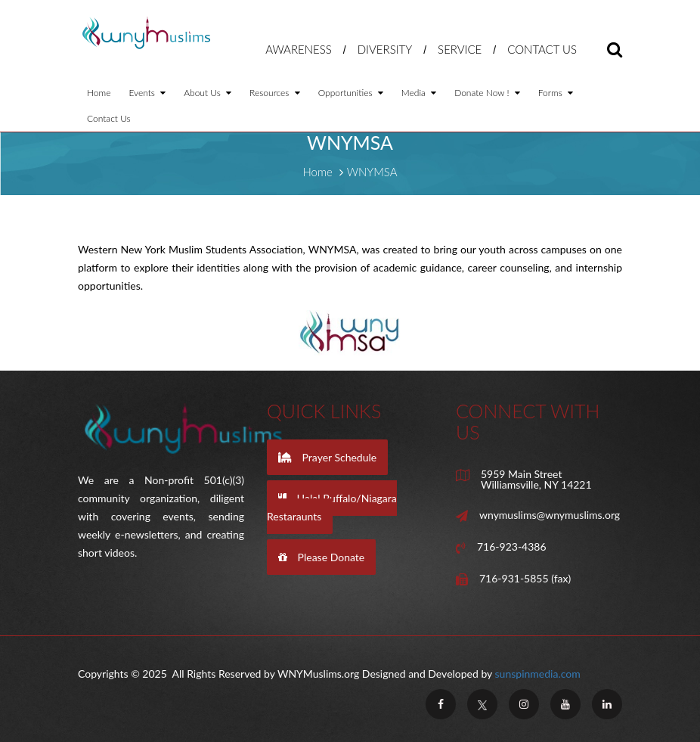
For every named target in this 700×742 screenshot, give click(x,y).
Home (99, 93)
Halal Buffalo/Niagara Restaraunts (332, 507)
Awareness (299, 49)
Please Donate (321, 557)
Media (419, 93)
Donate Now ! (487, 93)
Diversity (385, 49)
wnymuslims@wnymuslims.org (550, 515)
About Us (208, 93)
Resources (275, 93)
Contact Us (542, 49)
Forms (556, 93)
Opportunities (351, 93)
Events (147, 93)
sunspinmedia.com (538, 674)
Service (460, 49)
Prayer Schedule (327, 457)
